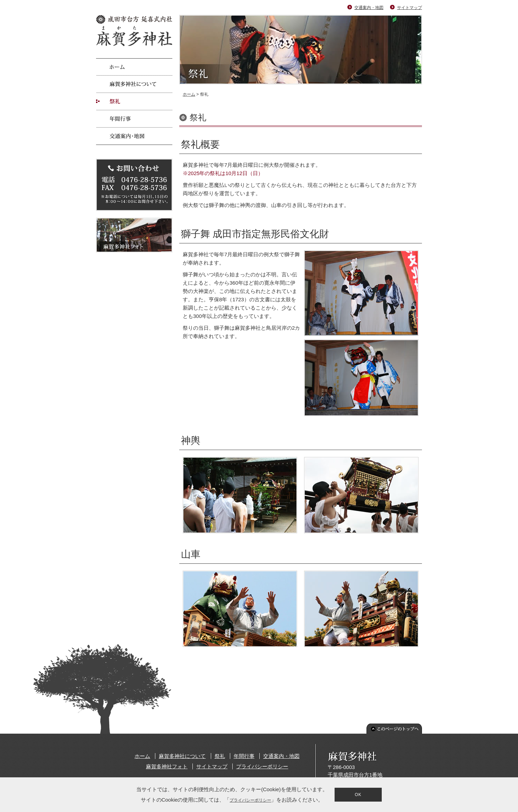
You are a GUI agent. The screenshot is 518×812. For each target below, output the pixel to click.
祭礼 (220, 756)
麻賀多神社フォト (167, 766)
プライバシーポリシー (262, 766)
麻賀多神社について (182, 756)
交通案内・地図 (369, 8)
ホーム (189, 94)
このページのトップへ (394, 729)
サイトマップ (409, 8)
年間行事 (244, 756)
